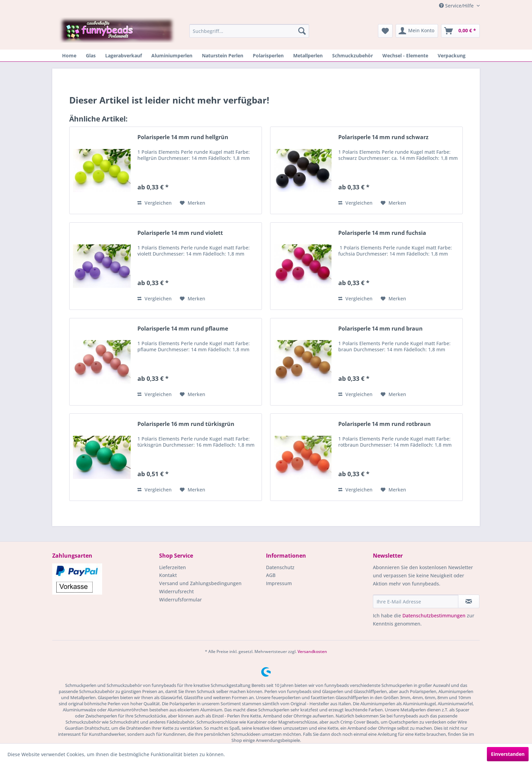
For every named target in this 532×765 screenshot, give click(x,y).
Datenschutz (280, 567)
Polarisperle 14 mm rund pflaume (183, 329)
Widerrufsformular (180, 600)
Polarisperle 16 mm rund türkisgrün (186, 424)
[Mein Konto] (417, 31)
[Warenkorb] (460, 31)
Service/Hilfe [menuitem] (457, 6)
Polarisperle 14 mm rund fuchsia (382, 233)
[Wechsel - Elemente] (405, 55)
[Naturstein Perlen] (223, 55)
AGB (271, 575)
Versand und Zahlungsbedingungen (200, 583)
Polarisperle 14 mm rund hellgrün (183, 137)
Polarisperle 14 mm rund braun (381, 329)
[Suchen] (302, 31)
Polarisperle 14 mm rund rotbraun (385, 424)
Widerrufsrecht (176, 591)
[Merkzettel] (385, 31)
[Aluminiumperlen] (172, 55)
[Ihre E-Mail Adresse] (416, 601)
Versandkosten (312, 651)
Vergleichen (155, 203)
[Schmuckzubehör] (353, 55)
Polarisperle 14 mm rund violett (180, 233)
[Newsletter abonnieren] (469, 601)
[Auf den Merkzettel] (193, 203)
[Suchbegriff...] (249, 31)
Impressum (279, 583)
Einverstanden (508, 754)
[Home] (69, 55)
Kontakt (168, 575)
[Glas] (91, 55)
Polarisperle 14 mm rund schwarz (383, 137)
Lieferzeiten (173, 567)
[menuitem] (249, 31)
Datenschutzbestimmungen (434, 615)
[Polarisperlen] (268, 55)
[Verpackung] (452, 55)
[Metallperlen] (308, 55)
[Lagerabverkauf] (123, 55)
